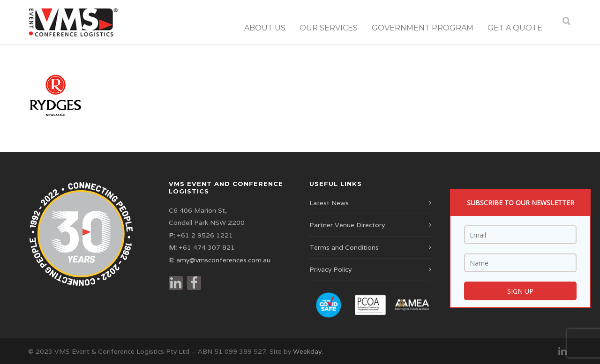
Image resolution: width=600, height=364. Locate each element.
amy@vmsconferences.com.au (223, 260)
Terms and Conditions (344, 247)
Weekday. (308, 351)
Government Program (423, 28)
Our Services (329, 28)
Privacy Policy (330, 269)
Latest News (329, 203)
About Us (265, 28)
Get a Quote (515, 28)
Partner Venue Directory (347, 225)
